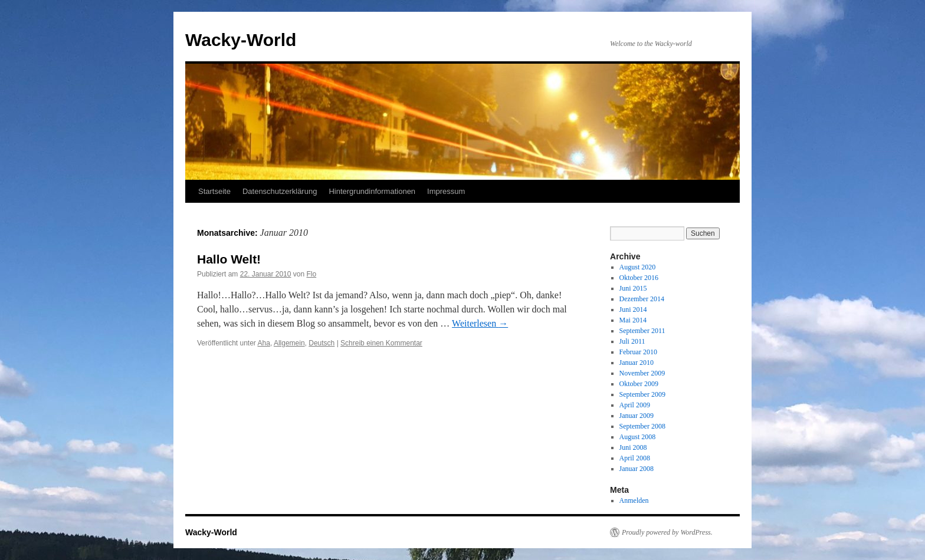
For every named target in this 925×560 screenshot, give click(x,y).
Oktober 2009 (639, 384)
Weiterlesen (480, 323)
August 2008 (638, 437)
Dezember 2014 (642, 299)
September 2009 (642, 394)
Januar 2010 (637, 363)
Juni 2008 (633, 447)
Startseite (214, 191)
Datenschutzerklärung (280, 191)
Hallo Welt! (229, 259)
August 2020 (638, 267)
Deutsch (322, 343)
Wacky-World (241, 40)
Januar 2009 (637, 416)
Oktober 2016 (639, 278)
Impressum (446, 191)
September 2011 (642, 331)
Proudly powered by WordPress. (667, 532)
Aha (264, 343)
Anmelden (634, 500)
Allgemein (289, 343)
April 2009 (635, 405)
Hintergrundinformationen (372, 191)
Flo (312, 274)
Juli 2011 (632, 341)
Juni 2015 (633, 288)
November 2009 (642, 373)
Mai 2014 (633, 320)
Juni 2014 (633, 309)
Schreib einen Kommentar (381, 343)
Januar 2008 (637, 469)
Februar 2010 (638, 352)
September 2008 (642, 426)
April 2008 (635, 458)
